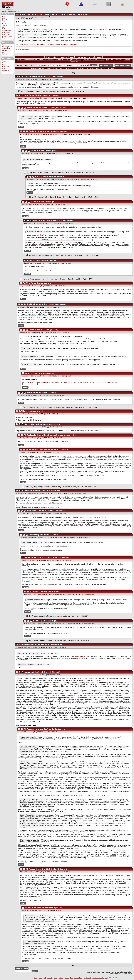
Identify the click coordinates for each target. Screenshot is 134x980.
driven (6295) (29, 205)
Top (107, 60)
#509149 (54, 414)
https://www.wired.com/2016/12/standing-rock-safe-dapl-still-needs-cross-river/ (54, 240)
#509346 (81, 179)
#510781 (59, 911)
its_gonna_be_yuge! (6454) (29, 111)
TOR (4, 72)
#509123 (56, 307)
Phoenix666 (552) (23, 675)
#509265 (58, 438)
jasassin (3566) (33, 179)
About (4, 16)
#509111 (59, 79)
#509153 (65, 223)
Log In (4, 38)
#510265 (54, 732)
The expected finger (34, 76)
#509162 (63, 376)
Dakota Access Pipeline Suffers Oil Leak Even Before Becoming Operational (52, 14)
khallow (64, 173)
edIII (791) (25, 452)
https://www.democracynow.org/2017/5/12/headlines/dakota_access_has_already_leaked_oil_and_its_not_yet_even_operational (70, 382)
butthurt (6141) (31, 223)
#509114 (83, 98)
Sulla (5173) (30, 263)
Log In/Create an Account (94, 60)
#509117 (88, 134)
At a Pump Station (33, 95)
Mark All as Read (106, 65)
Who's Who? (6, 66)
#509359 (63, 560)
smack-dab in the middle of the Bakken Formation (80, 701)
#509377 (79, 594)
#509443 (58, 647)
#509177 (62, 263)
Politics (4, 54)
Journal (95, 179)
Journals (5, 20)
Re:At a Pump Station (37, 108)
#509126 (70, 154)
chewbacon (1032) (26, 396)
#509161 (60, 333)
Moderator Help (22, 968)
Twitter (4, 61)
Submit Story (6, 31)
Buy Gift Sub (6, 34)
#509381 (79, 624)
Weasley (65, 487)
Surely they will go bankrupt (38, 424)
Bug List (5, 68)
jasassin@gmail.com (46, 179)
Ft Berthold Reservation (37, 701)
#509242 (59, 427)
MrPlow (19, 22)
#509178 (60, 396)
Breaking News (7, 47)
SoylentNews (7, 6)
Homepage (89, 179)
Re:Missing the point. (37, 511)
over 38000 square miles (80, 656)
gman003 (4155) (27, 286)
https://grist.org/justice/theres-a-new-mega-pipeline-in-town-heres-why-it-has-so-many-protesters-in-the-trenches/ (69, 235)
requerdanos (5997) (24, 647)
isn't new (84, 524)
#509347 (59, 514)
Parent (21, 127)
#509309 (71, 493)
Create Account (7, 36)
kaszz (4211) (22, 414)
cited (32, 38)
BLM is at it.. (25, 411)
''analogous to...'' (30, 407)
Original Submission (22, 49)
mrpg (24, 17)
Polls (4, 27)
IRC (3, 63)
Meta (4, 52)
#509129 (61, 205)
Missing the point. (33, 490)
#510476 (61, 872)
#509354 (75, 537)
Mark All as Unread (123, 65)
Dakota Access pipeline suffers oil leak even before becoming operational (50, 44)
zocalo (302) (24, 307)
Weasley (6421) (25, 438)
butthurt (53, 91)
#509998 (57, 675)
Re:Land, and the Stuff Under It (42, 729)
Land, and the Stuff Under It (38, 672)
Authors (5, 24)
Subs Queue (6, 33)
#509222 (61, 286)
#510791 (56, 452)
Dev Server (6, 70)
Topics (4, 22)
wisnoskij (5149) (23, 98)
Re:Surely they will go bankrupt (42, 435)
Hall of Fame (6, 29)
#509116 (66, 111)
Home (36, 978)
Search (4, 25)
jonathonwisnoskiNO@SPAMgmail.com (42, 98)
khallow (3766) (25, 514)
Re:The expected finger (31, 91)
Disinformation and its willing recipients (38, 644)
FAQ (3, 18)
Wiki (4, 65)
